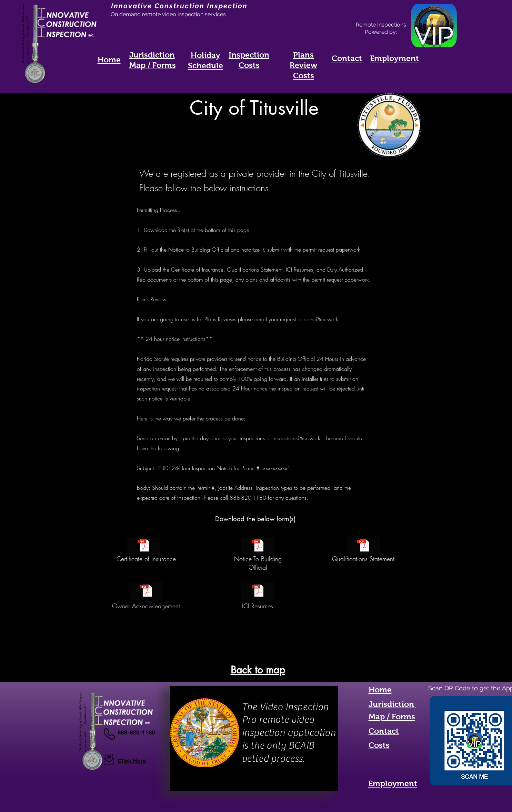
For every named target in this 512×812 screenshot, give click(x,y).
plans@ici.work (321, 319)
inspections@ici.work (296, 438)
